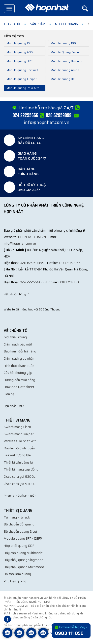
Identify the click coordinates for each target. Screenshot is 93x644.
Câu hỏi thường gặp (18, 373)
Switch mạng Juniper (19, 434)
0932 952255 (70, 263)
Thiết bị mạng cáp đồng (21, 469)
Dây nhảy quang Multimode (24, 567)
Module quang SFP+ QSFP (23, 538)
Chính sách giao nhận (19, 359)
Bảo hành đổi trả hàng (20, 351)
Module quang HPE (19, 61)
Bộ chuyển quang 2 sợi (20, 532)
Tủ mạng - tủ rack (17, 517)
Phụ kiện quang (15, 581)
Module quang (66, 24)
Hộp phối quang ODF (19, 546)
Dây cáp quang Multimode (23, 553)
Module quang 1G (18, 43)
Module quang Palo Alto (23, 88)
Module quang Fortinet (22, 70)
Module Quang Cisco (65, 52)
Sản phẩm (38, 24)
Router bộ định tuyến (19, 448)
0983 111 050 (69, 282)
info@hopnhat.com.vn (47, 122)
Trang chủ (12, 24)
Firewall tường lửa (17, 455)
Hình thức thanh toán (19, 366)
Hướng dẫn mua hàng (19, 380)
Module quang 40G (20, 52)
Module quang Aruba (65, 70)
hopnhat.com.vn (32, 237)
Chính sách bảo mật (18, 344)
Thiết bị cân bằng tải (19, 462)
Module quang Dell (63, 79)
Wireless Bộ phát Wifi (20, 441)
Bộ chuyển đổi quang (19, 524)
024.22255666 (32, 282)
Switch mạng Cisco (17, 427)
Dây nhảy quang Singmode (24, 560)
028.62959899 (32, 263)
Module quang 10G (63, 43)
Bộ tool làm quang (17, 574)
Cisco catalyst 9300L (20, 484)
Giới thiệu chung (15, 337)
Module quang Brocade (66, 61)
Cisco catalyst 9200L (20, 477)
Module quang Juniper (21, 79)
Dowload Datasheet (19, 387)
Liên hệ (9, 394)
